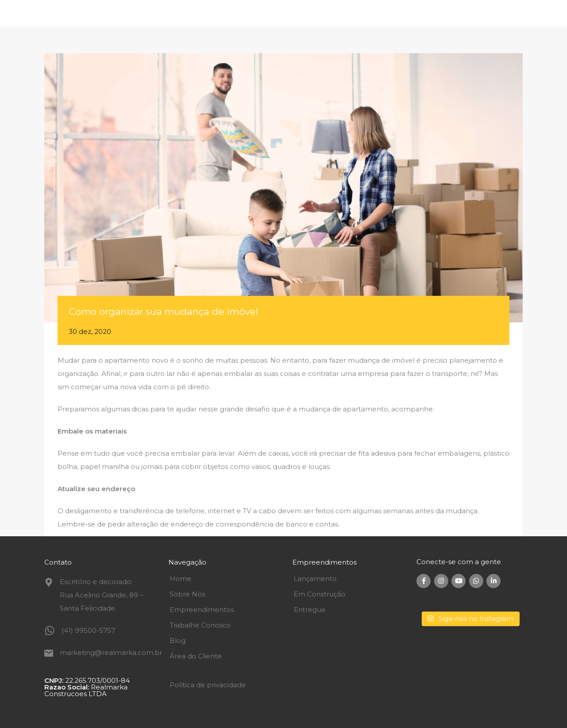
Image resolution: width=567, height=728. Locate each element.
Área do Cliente (196, 656)
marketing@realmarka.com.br (111, 652)
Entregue (310, 610)
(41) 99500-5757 (88, 630)
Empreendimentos (202, 610)
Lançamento (315, 579)
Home (181, 579)
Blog (178, 641)
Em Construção (320, 594)
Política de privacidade (208, 685)
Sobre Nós (187, 594)
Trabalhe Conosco (200, 625)
